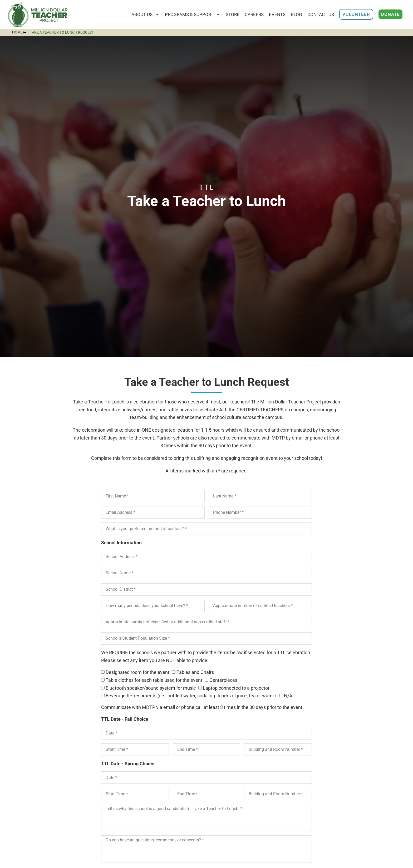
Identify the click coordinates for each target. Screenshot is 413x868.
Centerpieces (223, 680)
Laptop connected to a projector (236, 688)
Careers (254, 14)
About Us (146, 14)
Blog (296, 14)
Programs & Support (193, 14)
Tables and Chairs (195, 672)
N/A (288, 696)
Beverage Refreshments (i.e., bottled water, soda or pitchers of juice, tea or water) (191, 696)
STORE (233, 14)
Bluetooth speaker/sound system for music (151, 688)
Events (277, 14)
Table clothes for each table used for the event (154, 680)
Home (19, 32)
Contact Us (321, 14)
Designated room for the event (137, 672)
